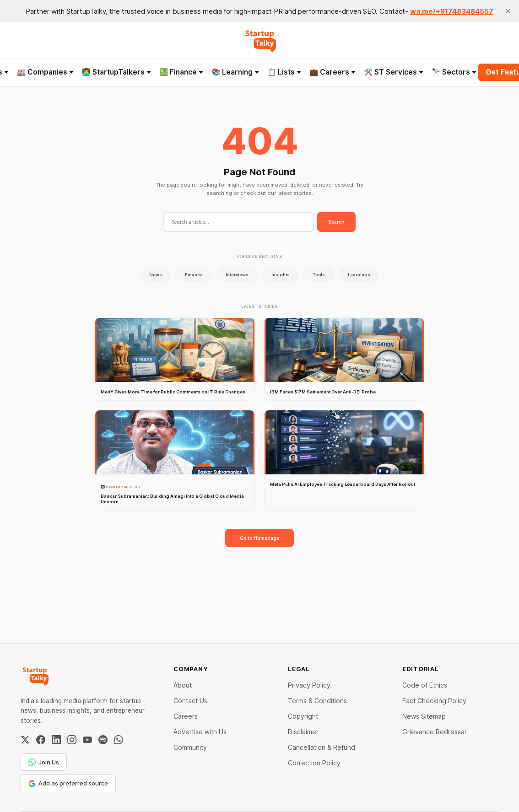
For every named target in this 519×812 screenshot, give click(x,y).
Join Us (44, 762)
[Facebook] (41, 740)
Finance (194, 275)
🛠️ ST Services (394, 72)
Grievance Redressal (434, 732)
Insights (281, 275)
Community (190, 747)
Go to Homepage (259, 538)
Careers (186, 716)
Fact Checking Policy (434, 701)
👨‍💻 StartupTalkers (116, 72)
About (183, 685)
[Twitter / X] (25, 740)
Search (336, 222)
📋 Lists (284, 72)
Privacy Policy (309, 685)
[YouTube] (87, 740)
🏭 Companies (45, 72)
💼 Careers (332, 72)
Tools (319, 275)
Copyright (303, 716)
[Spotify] (103, 740)
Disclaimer (303, 732)
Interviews (237, 275)
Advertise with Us (200, 732)
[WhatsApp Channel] (119, 740)
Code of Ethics (425, 685)
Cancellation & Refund (322, 747)
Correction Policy (314, 763)
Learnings (359, 275)
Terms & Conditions (317, 701)
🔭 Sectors (454, 72)
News (156, 275)
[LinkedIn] (56, 740)
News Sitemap (424, 716)
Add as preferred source (68, 783)
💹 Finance (181, 72)
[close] (508, 11)
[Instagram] (72, 740)
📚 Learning (235, 72)
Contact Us (190, 701)
